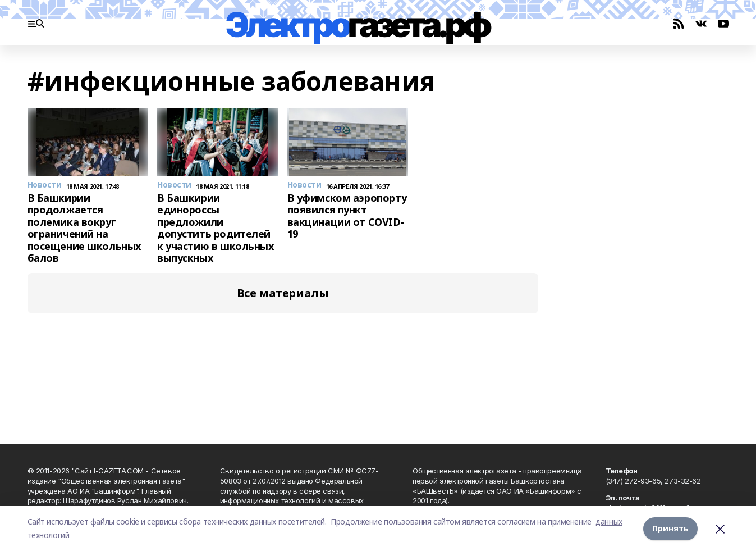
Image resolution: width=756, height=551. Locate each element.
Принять (670, 528)
